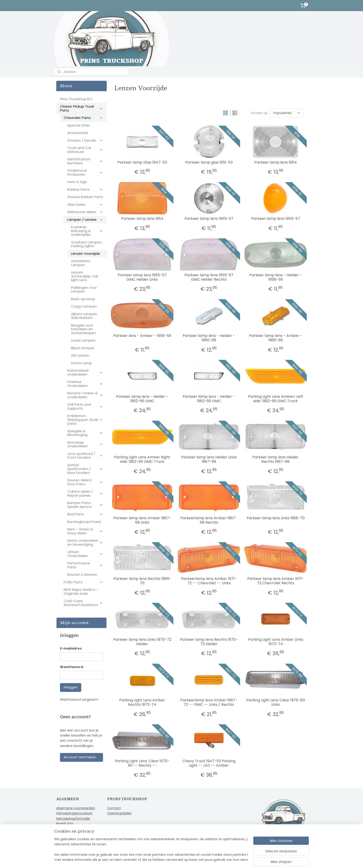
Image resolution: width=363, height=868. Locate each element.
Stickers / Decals (85, 140)
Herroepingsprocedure (74, 813)
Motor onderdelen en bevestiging (85, 542)
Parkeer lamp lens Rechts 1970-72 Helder (209, 642)
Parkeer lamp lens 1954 (275, 162)
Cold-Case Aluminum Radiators (83, 603)
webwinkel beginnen (196, 859)
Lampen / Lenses (85, 219)
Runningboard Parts (84, 522)
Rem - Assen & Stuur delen (85, 531)
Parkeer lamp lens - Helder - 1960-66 (209, 338)
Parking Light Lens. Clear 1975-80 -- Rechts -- (142, 763)
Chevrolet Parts (83, 118)
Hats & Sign (77, 182)
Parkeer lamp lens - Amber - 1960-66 (275, 338)
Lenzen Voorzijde (86, 254)
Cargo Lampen (84, 306)
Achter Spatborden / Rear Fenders (85, 469)
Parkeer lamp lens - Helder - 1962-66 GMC (142, 399)
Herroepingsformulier (73, 818)
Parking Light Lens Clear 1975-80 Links (275, 702)
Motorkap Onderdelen (85, 444)
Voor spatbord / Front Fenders (85, 456)
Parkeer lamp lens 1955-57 (209, 219)
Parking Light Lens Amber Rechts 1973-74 (142, 702)
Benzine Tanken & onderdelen (85, 395)
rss (178, 859)
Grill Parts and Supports (85, 406)
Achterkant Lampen (81, 263)
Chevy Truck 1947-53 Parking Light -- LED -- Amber (209, 763)
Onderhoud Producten (85, 172)
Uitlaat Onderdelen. (85, 554)
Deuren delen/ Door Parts (85, 482)
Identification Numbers (85, 161)
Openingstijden (119, 813)
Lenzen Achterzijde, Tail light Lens (84, 276)
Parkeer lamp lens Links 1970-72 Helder (142, 642)
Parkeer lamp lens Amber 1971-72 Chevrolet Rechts (275, 581)
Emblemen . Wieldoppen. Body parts (85, 420)
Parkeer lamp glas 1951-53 (209, 162)
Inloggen (71, 687)
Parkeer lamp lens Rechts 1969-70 (142, 581)
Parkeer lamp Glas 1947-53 (142, 162)
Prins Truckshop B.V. (77, 99)
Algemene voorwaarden (76, 808)
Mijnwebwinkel (237, 859)
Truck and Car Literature (85, 150)
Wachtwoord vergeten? (79, 700)
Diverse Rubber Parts (85, 197)
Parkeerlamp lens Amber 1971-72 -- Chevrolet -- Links (209, 581)
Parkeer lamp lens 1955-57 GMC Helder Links (142, 277)
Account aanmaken (80, 757)
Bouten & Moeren (82, 574)
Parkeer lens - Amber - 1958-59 (142, 336)
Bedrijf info (65, 824)
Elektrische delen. (85, 212)
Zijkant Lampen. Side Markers (84, 316)
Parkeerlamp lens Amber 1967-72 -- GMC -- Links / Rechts (209, 702)
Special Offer (79, 125)
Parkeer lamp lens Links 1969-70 (275, 518)
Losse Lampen (83, 340)
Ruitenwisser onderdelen (85, 372)
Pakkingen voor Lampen (84, 289)
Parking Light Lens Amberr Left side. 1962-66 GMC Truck (275, 399)
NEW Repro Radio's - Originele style (81, 591)
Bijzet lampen (83, 348)
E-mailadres (71, 648)
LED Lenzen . (81, 355)
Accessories (78, 133)
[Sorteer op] (286, 113)
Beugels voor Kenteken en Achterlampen (83, 329)
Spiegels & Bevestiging (85, 433)
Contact (114, 808)
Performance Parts (85, 565)
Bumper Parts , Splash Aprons (85, 505)
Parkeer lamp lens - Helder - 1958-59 (275, 277)
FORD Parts (83, 582)
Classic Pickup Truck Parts (81, 108)
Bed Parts (85, 514)
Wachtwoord (72, 667)
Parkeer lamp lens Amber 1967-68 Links (142, 520)
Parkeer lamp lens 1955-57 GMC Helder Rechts (209, 277)
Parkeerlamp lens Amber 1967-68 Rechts (209, 520)
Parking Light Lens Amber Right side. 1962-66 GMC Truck (142, 459)
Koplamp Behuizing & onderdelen (87, 231)
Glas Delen (85, 204)
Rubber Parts (85, 189)
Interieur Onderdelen (85, 384)
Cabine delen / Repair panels (85, 493)
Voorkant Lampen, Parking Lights (87, 244)
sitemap (169, 859)
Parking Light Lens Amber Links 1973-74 (275, 642)
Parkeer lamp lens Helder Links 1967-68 (209, 459)
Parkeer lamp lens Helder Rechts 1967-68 (275, 459)
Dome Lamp (81, 363)
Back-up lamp (83, 299)
